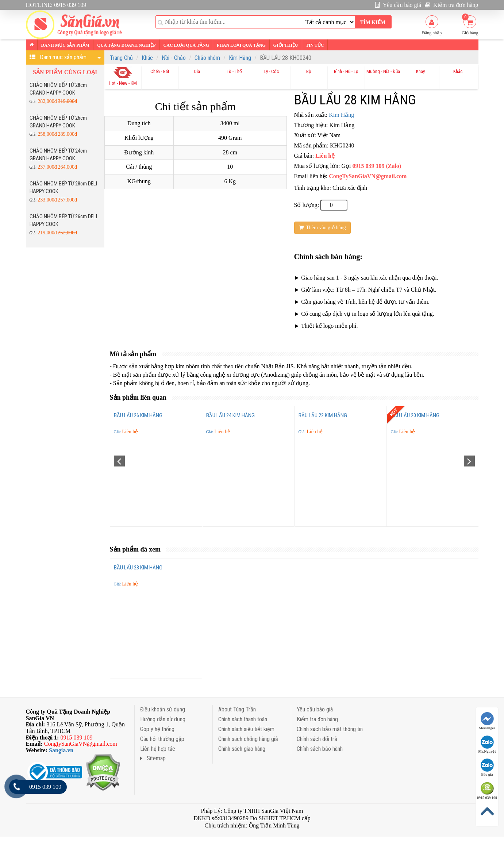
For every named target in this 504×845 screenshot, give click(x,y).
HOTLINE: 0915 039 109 (56, 5)
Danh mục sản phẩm (66, 45)
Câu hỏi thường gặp (162, 739)
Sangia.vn (61, 750)
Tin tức (315, 45)
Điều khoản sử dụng (163, 709)
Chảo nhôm (207, 58)
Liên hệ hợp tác (158, 749)
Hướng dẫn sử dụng (163, 719)
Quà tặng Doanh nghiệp (126, 45)
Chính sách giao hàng (242, 749)
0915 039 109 (487, 791)
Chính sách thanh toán (243, 719)
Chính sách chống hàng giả (248, 739)
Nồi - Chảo (174, 58)
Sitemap (153, 758)
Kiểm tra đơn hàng (451, 5)
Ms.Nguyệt (487, 744)
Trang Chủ (121, 58)
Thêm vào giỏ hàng (322, 228)
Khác (147, 58)
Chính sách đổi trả (317, 739)
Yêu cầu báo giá (398, 5)
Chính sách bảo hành (320, 749)
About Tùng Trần (237, 709)
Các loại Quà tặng (186, 45)
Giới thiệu (286, 45)
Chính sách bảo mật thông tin (330, 729)
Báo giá (487, 767)
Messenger (487, 721)
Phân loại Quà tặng (241, 45)
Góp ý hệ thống (157, 729)
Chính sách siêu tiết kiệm (246, 729)
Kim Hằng (240, 58)
